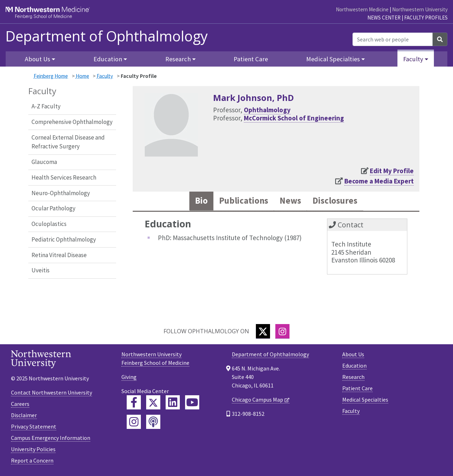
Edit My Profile (392, 171)
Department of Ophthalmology (107, 36)
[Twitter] (263, 331)
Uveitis (41, 270)
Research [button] (178, 59)
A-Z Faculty (46, 106)
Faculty (105, 76)
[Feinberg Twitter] (153, 402)
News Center (384, 18)
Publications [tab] (243, 201)
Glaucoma (44, 162)
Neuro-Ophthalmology (61, 193)
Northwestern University (420, 9)
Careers (20, 404)
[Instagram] (282, 331)
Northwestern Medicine (362, 9)
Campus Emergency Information (51, 438)
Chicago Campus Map (257, 399)
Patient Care (251, 59)
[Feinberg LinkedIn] (173, 402)
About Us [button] (38, 59)
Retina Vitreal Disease (59, 255)
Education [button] (108, 59)
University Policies (33, 449)
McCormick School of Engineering (294, 118)
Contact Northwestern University (51, 392)
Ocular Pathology (53, 208)
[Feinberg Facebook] (134, 402)
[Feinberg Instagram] (134, 422)
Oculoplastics (49, 224)
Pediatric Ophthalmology (64, 239)
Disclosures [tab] (335, 201)
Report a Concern (32, 460)
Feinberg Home (51, 76)
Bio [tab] (201, 201)
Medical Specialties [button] (333, 59)
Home (82, 76)
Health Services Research (64, 177)
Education (354, 365)
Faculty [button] (413, 59)
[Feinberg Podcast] (153, 422)
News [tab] (290, 201)
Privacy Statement (34, 426)
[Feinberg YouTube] (192, 402)
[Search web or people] (393, 39)
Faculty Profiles (426, 18)
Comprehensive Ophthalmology (72, 122)
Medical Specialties (365, 399)
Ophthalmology (267, 110)
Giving (129, 377)
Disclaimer (24, 415)
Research (353, 377)
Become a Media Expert (379, 181)
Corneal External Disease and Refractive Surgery (68, 142)
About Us (353, 354)
